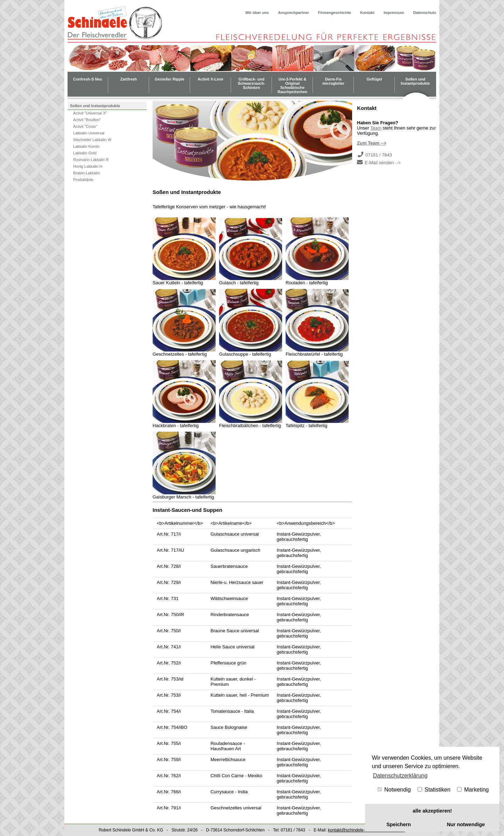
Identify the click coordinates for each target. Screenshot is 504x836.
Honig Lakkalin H (88, 166)
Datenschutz (425, 13)
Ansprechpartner (293, 13)
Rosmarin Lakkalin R (91, 160)
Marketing (473, 790)
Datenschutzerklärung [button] (400, 776)
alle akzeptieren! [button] (432, 811)
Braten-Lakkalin (86, 173)
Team (376, 128)
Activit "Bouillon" (87, 120)
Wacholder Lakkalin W (92, 140)
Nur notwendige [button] (466, 824)
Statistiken (434, 790)
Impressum (394, 13)
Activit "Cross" (85, 126)
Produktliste (83, 180)
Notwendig (394, 790)
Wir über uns (257, 13)
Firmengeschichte (335, 13)
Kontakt (367, 13)
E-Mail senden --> (383, 163)
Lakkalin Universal (89, 133)
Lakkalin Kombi (86, 146)
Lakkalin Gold (85, 153)
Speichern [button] (399, 824)
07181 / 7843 (379, 155)
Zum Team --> (372, 143)
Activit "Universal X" (90, 113)
